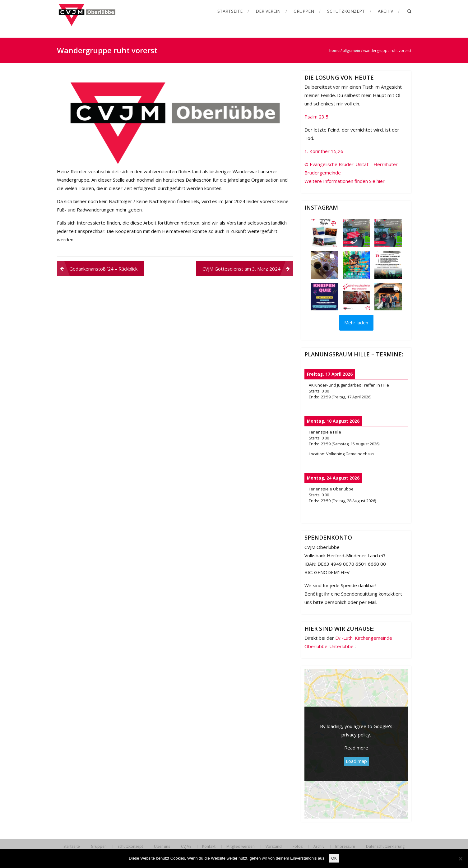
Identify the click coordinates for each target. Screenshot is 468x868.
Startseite (230, 11)
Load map (356, 761)
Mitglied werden (241, 847)
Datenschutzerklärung (385, 847)
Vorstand (274, 847)
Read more (356, 748)
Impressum (345, 847)
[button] (324, 233)
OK (334, 858)
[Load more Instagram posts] (356, 323)
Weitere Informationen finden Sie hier (345, 181)
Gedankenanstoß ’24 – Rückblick (103, 269)
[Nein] (460, 859)
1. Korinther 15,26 (324, 151)
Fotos (298, 847)
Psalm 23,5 (316, 117)
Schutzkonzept (346, 11)
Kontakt (209, 847)
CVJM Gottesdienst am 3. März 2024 (241, 269)
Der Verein (268, 11)
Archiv (385, 11)
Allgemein (351, 51)
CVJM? (186, 847)
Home (334, 51)
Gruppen (304, 11)
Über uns (162, 847)
